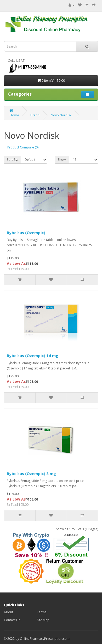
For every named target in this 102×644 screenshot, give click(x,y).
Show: (62, 160)
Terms (42, 612)
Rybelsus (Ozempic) (26, 233)
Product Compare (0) (23, 147)
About (8, 612)
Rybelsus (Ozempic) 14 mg (33, 356)
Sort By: (12, 160)
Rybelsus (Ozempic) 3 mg (31, 473)
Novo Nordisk (61, 115)
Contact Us (12, 620)
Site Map (43, 620)
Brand (35, 115)
